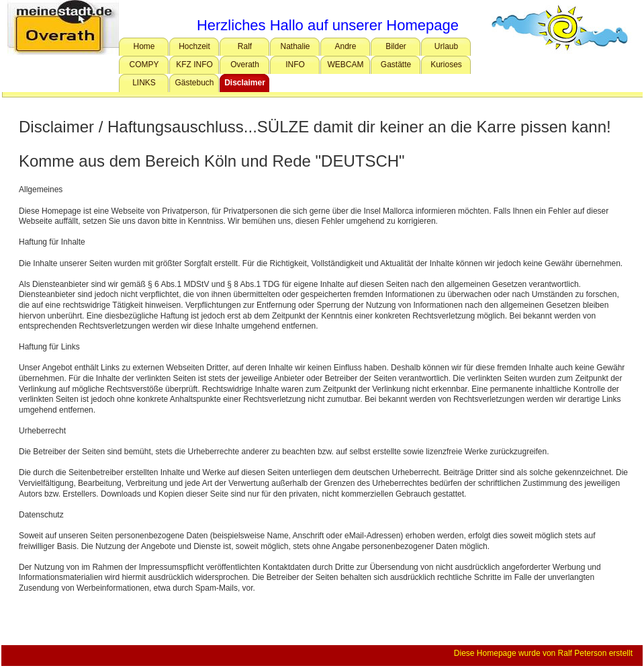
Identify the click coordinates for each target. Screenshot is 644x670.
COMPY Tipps (144, 67)
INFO (295, 65)
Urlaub (446, 46)
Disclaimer (245, 83)
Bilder (396, 46)
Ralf (245, 46)
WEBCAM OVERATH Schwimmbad (347, 67)
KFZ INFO (194, 65)
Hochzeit (194, 46)
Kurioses (446, 65)
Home (144, 46)
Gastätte (396, 65)
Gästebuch (194, 83)
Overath (245, 65)
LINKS (144, 83)
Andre (345, 46)
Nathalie (295, 46)
